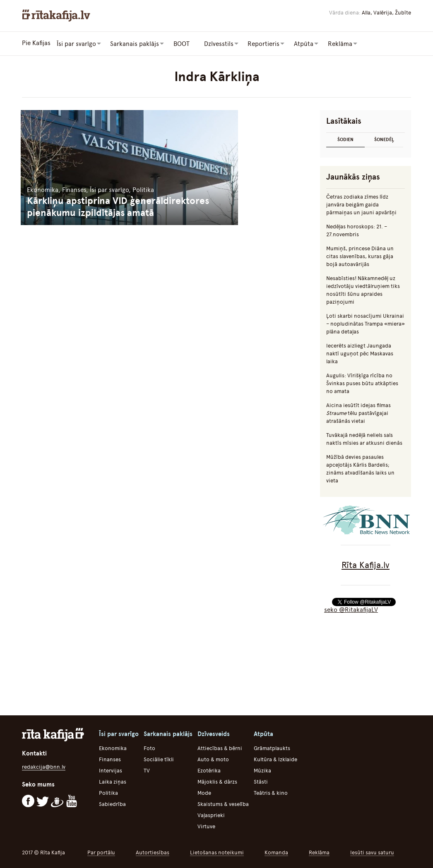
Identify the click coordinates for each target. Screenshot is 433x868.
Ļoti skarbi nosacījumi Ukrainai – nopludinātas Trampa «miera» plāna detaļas (366, 323)
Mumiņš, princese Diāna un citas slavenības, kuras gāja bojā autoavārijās (360, 255)
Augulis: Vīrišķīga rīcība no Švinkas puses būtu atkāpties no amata (362, 382)
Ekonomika (113, 747)
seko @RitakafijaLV (351, 609)
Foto (149, 747)
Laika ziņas (113, 781)
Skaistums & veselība (223, 803)
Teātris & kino (271, 792)
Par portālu (101, 852)
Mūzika (262, 770)
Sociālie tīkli (159, 759)
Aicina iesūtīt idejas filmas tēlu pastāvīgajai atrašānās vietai (358, 412)
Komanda (276, 852)
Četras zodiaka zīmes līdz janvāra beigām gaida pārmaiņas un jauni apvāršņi (361, 204)
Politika (108, 792)
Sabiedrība (112, 803)
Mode (204, 792)
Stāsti (261, 781)
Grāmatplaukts (272, 747)
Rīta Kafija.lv (366, 564)
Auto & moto (213, 759)
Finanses (110, 759)
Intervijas (111, 770)
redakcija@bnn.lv (44, 766)
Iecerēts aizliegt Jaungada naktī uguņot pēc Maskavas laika (360, 353)
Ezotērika (209, 770)
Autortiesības (153, 852)
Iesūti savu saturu (372, 852)
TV (147, 770)
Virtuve (206, 826)
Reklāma (319, 852)
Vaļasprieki (211, 814)
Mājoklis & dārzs (217, 781)
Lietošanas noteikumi (217, 852)
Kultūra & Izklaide (275, 759)
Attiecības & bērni (220, 747)
